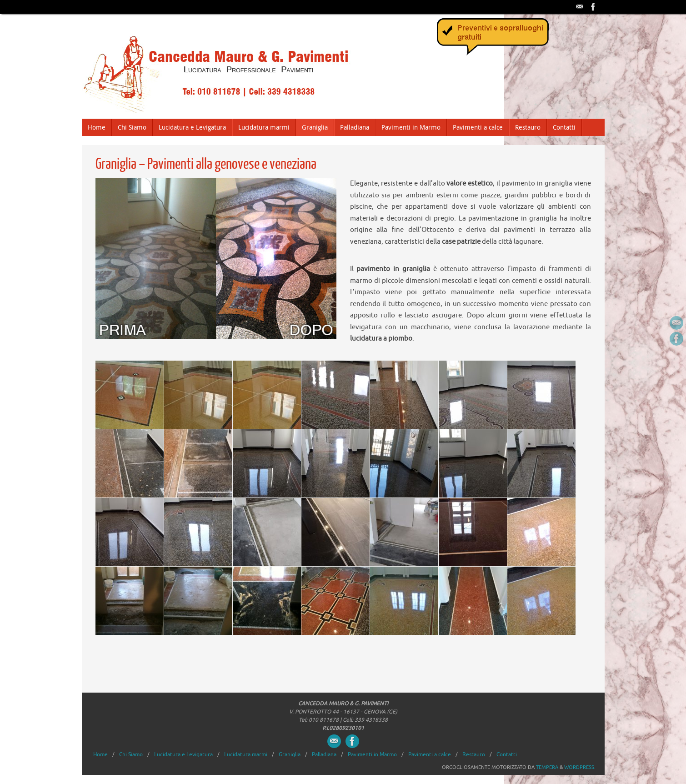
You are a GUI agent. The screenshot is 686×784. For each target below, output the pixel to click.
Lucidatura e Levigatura (183, 754)
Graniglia (290, 754)
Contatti (507, 754)
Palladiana (324, 754)
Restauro (474, 754)
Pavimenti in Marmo (372, 754)
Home (100, 754)
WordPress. (580, 767)
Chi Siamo (131, 754)
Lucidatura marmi (246, 754)
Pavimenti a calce (430, 754)
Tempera (547, 767)
